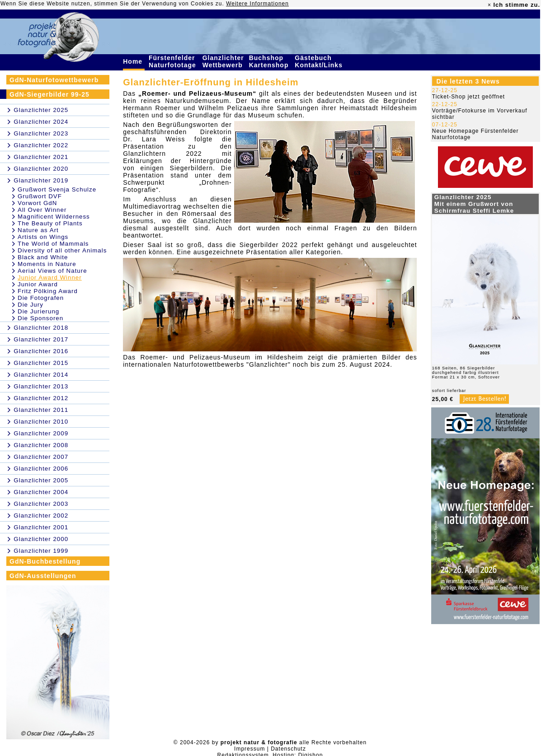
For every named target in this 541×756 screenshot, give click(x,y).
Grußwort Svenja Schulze (57, 189)
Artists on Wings (43, 237)
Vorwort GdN (37, 203)
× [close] (489, 5)
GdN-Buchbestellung (45, 561)
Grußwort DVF (40, 196)
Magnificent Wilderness (54, 217)
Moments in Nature (47, 264)
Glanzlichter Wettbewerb (224, 61)
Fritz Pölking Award (48, 291)
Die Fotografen (41, 298)
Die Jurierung (38, 311)
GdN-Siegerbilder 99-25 (49, 94)
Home (134, 61)
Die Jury (31, 305)
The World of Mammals (53, 244)
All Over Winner (42, 210)
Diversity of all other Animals (62, 250)
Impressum (249, 749)
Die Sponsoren (40, 318)
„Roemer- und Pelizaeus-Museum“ (197, 93)
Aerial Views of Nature (52, 271)
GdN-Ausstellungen (43, 576)
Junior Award (38, 284)
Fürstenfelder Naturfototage (174, 61)
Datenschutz (288, 749)
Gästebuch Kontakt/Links (320, 61)
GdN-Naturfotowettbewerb (54, 80)
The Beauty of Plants (50, 223)
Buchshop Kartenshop (270, 61)
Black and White (43, 257)
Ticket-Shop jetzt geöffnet (468, 97)
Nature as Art (38, 230)
